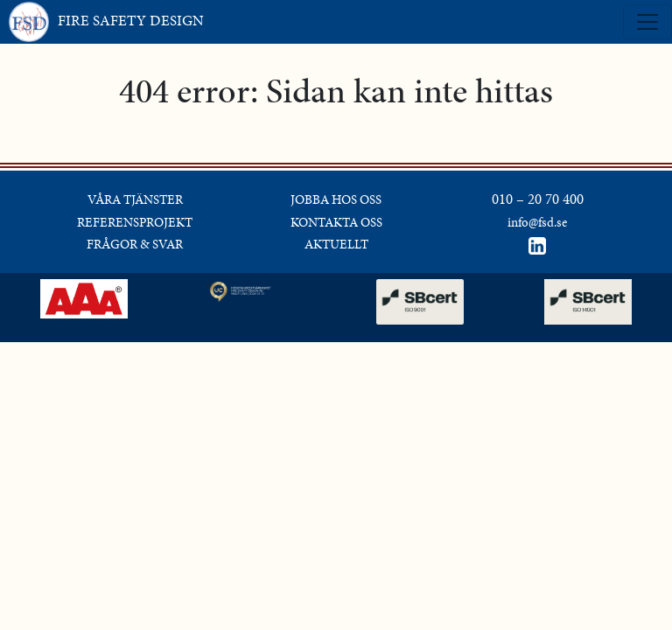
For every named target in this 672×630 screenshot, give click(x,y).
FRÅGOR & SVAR (135, 244)
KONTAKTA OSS (336, 222)
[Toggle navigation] (647, 22)
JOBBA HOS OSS (336, 199)
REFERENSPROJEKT (135, 222)
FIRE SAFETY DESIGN (106, 22)
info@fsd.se (537, 222)
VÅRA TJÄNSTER (135, 199)
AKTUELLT (336, 244)
